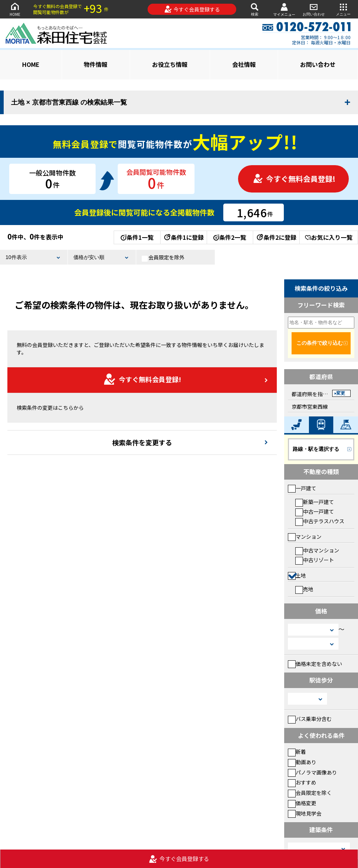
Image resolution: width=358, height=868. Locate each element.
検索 (255, 9)
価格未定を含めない (315, 664)
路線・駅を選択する (316, 449)
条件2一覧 (230, 237)
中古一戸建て (315, 511)
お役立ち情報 (170, 64)
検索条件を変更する (142, 442)
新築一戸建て (315, 502)
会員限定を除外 (163, 258)
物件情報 (96, 64)
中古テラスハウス (320, 521)
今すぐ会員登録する (192, 9)
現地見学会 (305, 813)
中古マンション (317, 550)
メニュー (343, 9)
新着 (297, 752)
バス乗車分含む (310, 719)
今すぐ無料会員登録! (294, 179)
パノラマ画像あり (312, 772)
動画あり (302, 762)
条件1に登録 (183, 237)
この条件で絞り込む (320, 343)
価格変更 (302, 803)
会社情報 (244, 64)
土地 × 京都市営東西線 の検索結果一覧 (69, 102)
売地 (304, 589)
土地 (297, 575)
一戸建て (302, 488)
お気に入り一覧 (329, 237)
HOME (15, 9)
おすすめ (302, 782)
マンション (305, 537)
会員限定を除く (310, 793)
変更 (341, 393)
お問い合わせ (314, 9)
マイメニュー (284, 9)
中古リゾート (315, 560)
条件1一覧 (137, 237)
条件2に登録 (276, 237)
